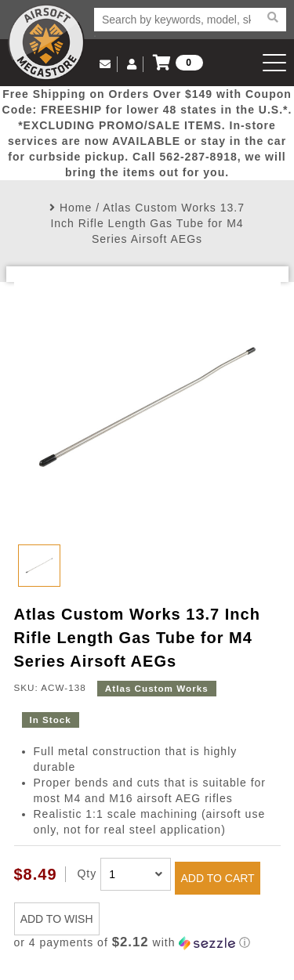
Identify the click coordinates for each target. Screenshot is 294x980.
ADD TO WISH (57, 919)
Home (76, 208)
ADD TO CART (218, 878)
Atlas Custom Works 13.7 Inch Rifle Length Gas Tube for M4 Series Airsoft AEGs (147, 223)
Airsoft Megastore (46, 42)
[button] (147, 943)
